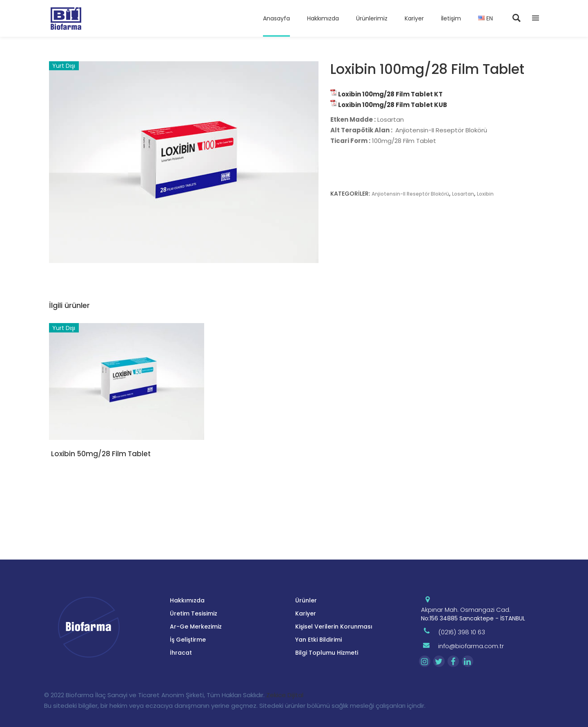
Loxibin (485, 194)
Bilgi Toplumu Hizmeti (327, 653)
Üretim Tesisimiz (194, 613)
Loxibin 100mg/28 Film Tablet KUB (393, 105)
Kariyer (306, 613)
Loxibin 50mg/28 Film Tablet (101, 454)
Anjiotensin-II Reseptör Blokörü (410, 194)
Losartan (463, 194)
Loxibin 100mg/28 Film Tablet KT (390, 94)
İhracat (181, 653)
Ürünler (306, 600)
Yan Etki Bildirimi (318, 640)
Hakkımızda (187, 600)
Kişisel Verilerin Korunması (334, 627)
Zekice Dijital (285, 695)
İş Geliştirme (188, 640)
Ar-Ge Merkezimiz (196, 627)
